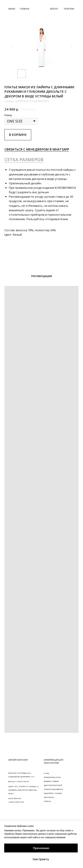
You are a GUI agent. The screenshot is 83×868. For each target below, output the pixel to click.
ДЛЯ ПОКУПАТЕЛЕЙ (53, 785)
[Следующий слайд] (71, 48)
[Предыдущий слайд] (12, 48)
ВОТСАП (54, 9)
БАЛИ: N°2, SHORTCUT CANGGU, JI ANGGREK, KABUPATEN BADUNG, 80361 (24, 790)
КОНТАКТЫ (49, 797)
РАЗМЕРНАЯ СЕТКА (52, 777)
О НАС (47, 773)
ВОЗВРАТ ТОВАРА (51, 781)
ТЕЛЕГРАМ (69, 9)
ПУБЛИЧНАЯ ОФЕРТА (53, 789)
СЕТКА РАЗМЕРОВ (24, 160)
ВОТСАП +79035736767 (19, 781)
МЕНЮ (12, 9)
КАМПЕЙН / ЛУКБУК (53, 793)
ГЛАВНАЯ (24, 9)
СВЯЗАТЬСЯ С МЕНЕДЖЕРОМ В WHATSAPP (37, 149)
